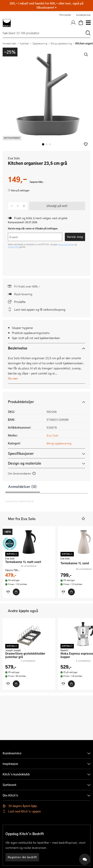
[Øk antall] (24, 206)
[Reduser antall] (12, 206)
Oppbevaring (40, 43)
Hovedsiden (9, 43)
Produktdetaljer (21, 402)
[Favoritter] (8, 592)
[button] (86, 144)
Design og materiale (25, 463)
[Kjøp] (16, 592)
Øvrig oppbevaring (61, 43)
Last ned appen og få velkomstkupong (40, 309)
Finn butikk (65, 15)
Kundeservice (83, 15)
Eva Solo (14, 158)
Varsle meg (75, 237)
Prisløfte (20, 302)
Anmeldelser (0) (23, 486)
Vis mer (13, 378)
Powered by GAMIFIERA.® (19, 501)
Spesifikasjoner (21, 453)
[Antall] (18, 206)
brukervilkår (14, 247)
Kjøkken (24, 43)
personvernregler (66, 244)
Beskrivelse (18, 348)
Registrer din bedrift (22, 857)
